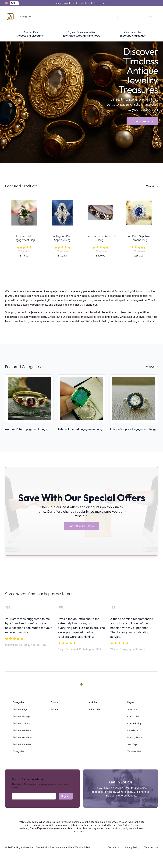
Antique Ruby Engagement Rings (26, 429)
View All (152, 186)
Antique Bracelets (22, 744)
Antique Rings (20, 709)
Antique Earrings (21, 716)
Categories (26, 17)
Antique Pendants (22, 730)
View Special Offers (81, 526)
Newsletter (133, 730)
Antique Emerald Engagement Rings (80, 429)
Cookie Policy (134, 723)
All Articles (95, 709)
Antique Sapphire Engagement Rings (133, 429)
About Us (132, 709)
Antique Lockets (21, 723)
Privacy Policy (135, 737)
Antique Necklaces (23, 737)
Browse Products (142, 121)
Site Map (132, 744)
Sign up (66, 796)
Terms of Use (134, 751)
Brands (55, 709)
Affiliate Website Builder (78, 847)
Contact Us (133, 716)
